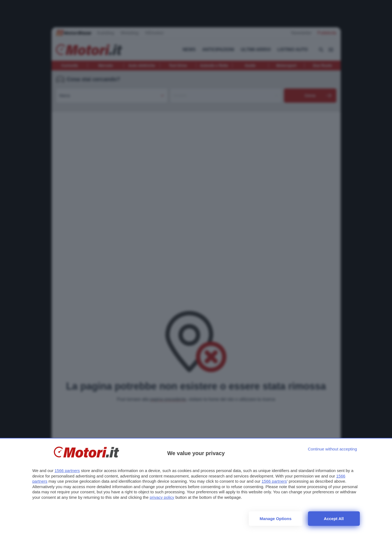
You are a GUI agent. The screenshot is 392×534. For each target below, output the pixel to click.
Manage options (276, 519)
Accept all (334, 519)
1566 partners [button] (67, 471)
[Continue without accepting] (332, 449)
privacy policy (162, 497)
